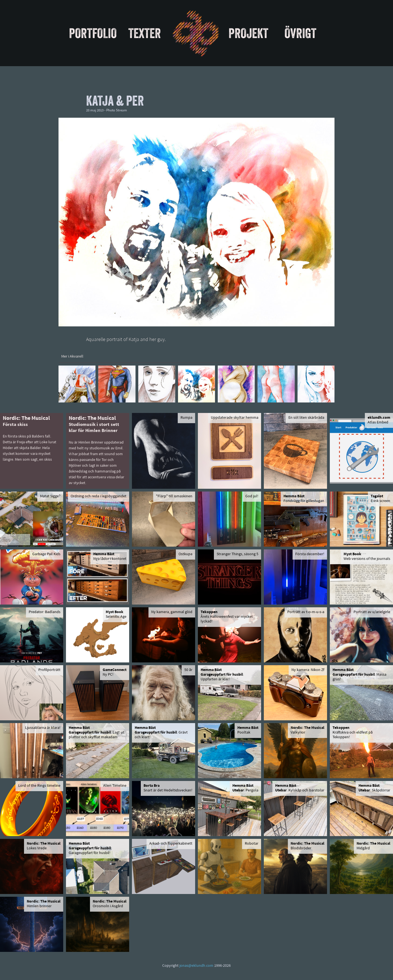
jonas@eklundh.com (196, 966)
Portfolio (93, 33)
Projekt (248, 33)
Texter (145, 33)
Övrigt (300, 33)
